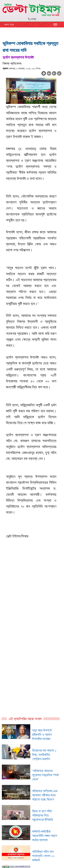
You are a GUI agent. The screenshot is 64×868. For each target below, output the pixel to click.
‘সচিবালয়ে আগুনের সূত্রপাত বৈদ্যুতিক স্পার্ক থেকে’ (45, 775)
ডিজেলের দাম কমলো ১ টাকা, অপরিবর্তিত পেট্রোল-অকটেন (44, 755)
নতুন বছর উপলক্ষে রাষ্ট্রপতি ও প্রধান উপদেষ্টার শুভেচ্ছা (42, 734)
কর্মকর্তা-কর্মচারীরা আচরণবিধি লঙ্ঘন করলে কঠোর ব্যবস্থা (45, 836)
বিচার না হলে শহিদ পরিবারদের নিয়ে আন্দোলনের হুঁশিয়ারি (42, 815)
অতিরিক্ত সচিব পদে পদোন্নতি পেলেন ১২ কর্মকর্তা (43, 856)
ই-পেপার (32, 19)
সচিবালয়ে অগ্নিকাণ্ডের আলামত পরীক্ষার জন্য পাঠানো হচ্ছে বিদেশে (45, 795)
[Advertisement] (32, 609)
